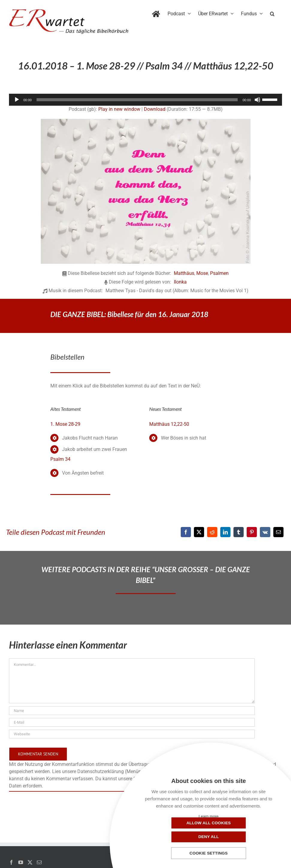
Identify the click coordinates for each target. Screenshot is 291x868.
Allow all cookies (179, 837)
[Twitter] (30, 862)
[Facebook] (186, 532)
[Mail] (39, 862)
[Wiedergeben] (17, 100)
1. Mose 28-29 (65, 424)
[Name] (132, 711)
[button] (272, 13)
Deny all (239, 837)
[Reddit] (212, 532)
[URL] (132, 734)
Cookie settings (209, 853)
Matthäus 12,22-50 (169, 424)
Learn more (209, 816)
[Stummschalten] (257, 100)
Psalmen (219, 273)
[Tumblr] (239, 532)
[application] (145, 100)
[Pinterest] (252, 532)
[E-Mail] (278, 532)
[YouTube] (21, 862)
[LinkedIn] (225, 532)
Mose (202, 273)
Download (155, 109)
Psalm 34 (60, 459)
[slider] (137, 100)
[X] (199, 532)
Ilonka (180, 282)
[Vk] (265, 532)
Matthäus (184, 273)
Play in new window (119, 109)
